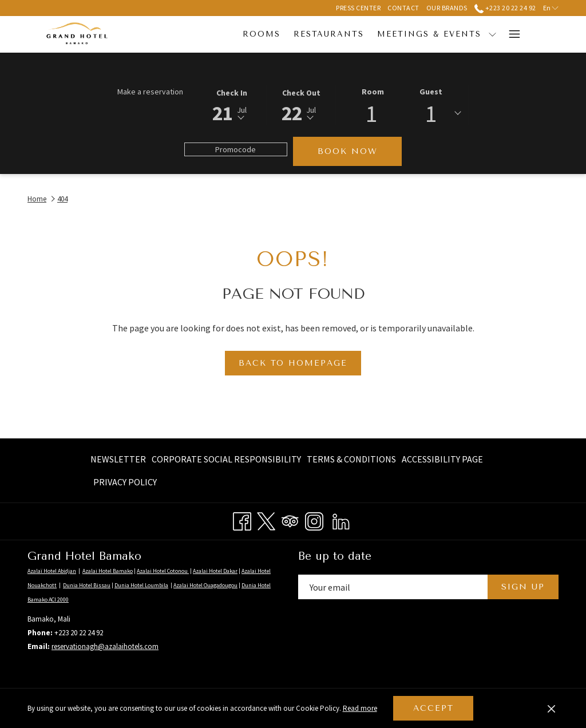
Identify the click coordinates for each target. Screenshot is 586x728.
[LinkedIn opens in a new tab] (341, 520)
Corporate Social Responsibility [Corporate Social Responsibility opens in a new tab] (226, 461)
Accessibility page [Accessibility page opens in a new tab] (442, 461)
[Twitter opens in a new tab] (266, 520)
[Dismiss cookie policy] (551, 709)
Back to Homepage (293, 363)
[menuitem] (193, 34)
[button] (232, 104)
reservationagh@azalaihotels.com (105, 646)
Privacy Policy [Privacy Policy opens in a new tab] (125, 484)
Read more (361, 709)
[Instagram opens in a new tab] (314, 520)
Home (37, 199)
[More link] (510, 34)
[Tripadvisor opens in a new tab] (290, 520)
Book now (348, 151)
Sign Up (523, 587)
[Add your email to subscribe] (393, 587)
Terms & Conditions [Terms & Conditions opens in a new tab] (351, 461)
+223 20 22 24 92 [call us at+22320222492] (505, 8)
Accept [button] (433, 708)
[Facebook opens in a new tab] (242, 520)
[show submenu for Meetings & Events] (423, 34)
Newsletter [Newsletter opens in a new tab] (118, 461)
